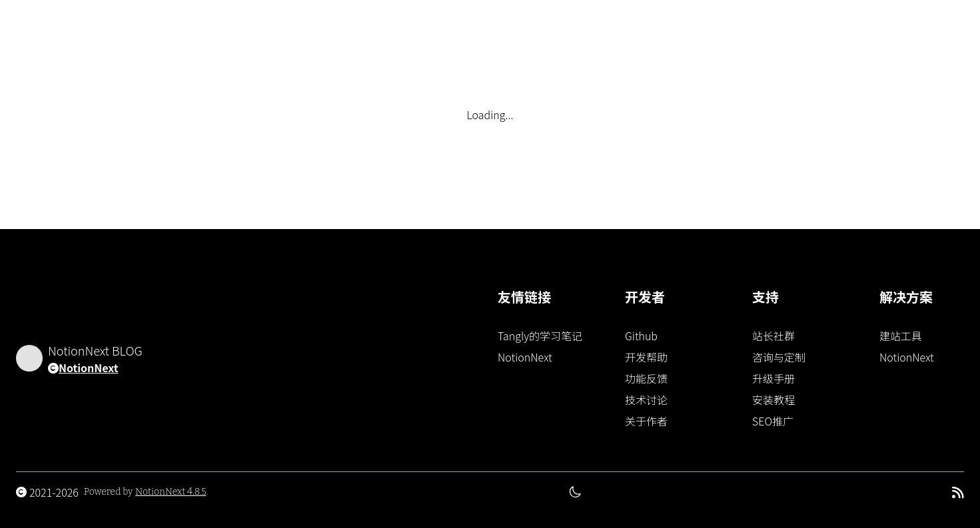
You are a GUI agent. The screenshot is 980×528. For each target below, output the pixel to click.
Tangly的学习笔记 (540, 336)
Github (641, 336)
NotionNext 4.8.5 (171, 492)
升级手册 (773, 378)
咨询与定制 (779, 357)
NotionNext (88, 368)
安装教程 (773, 399)
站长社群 (773, 336)
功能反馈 (646, 378)
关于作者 (646, 421)
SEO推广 (773, 421)
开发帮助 (646, 357)
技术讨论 (646, 399)
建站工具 (901, 336)
